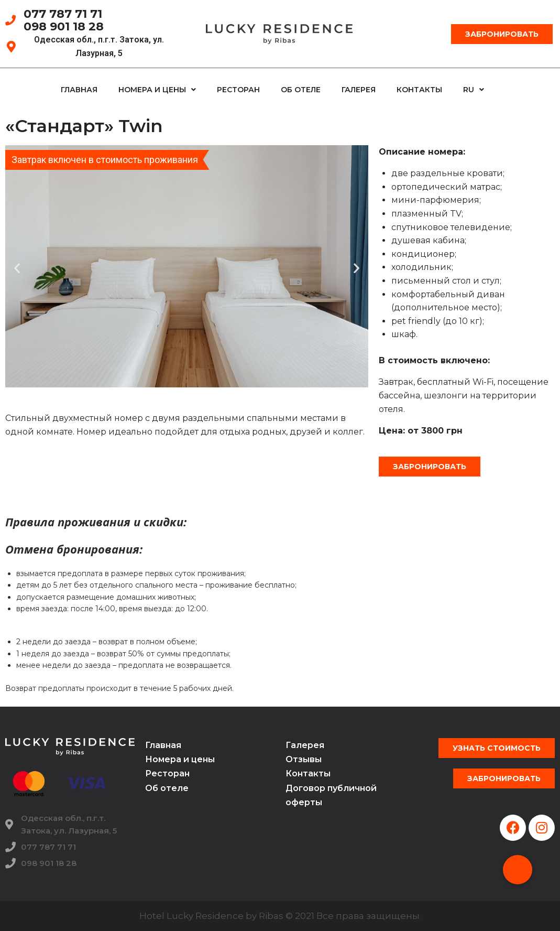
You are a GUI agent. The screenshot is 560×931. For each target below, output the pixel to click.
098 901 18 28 (64, 26)
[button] (502, 34)
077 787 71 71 (63, 14)
